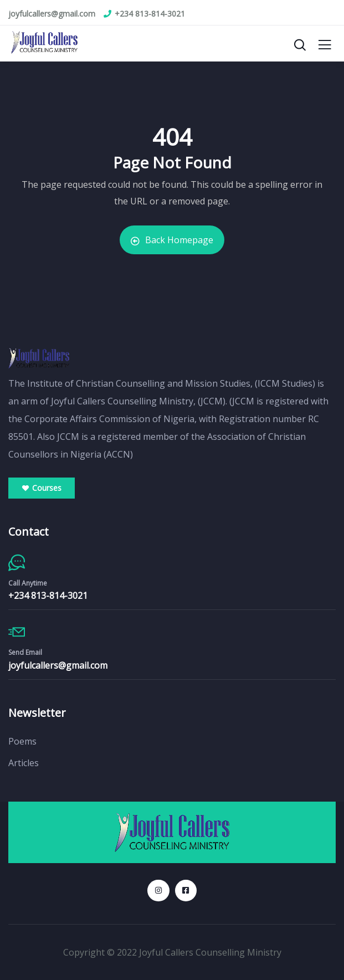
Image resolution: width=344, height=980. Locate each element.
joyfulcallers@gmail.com (58, 665)
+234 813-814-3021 (48, 596)
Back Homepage (172, 240)
